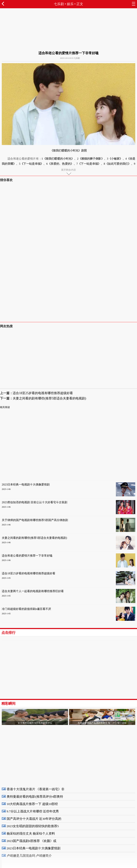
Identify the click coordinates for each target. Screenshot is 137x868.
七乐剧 (59, 4)
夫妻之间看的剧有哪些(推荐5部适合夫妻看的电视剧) (49, 398)
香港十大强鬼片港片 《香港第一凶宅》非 (36, 789)
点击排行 (8, 633)
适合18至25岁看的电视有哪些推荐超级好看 (43, 393)
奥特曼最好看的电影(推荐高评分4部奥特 (35, 797)
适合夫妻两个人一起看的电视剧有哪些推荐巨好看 (33, 591)
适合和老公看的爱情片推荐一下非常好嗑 (27, 556)
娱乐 (70, 4)
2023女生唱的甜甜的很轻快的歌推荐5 (33, 826)
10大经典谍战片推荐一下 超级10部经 (32, 804)
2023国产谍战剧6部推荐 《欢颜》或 (32, 841)
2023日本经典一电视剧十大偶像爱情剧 (26, 484)
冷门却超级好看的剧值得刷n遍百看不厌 (26, 609)
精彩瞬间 (8, 703)
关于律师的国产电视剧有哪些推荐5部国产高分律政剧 (35, 520)
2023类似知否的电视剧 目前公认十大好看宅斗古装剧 (35, 502)
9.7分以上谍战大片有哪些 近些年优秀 (33, 811)
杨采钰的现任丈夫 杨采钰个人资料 (31, 834)
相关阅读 (5, 407)
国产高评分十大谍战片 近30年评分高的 (34, 819)
